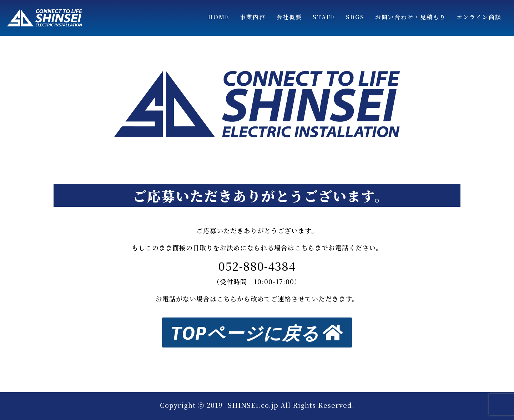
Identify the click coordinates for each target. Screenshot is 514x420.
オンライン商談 (479, 17)
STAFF (324, 17)
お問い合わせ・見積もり (410, 17)
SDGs (355, 17)
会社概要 (289, 17)
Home (219, 17)
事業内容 (253, 17)
